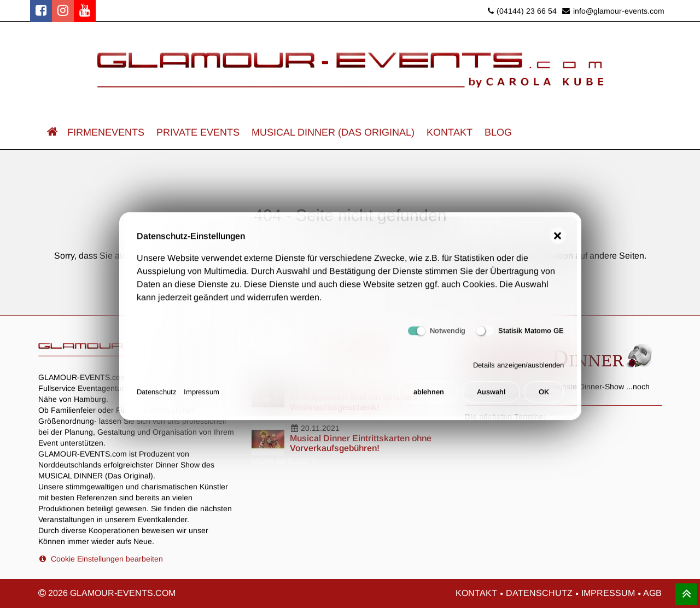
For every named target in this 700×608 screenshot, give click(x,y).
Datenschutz (157, 397)
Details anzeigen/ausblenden (518, 369)
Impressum (202, 397)
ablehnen (429, 397)
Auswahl (491, 397)
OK (544, 397)
